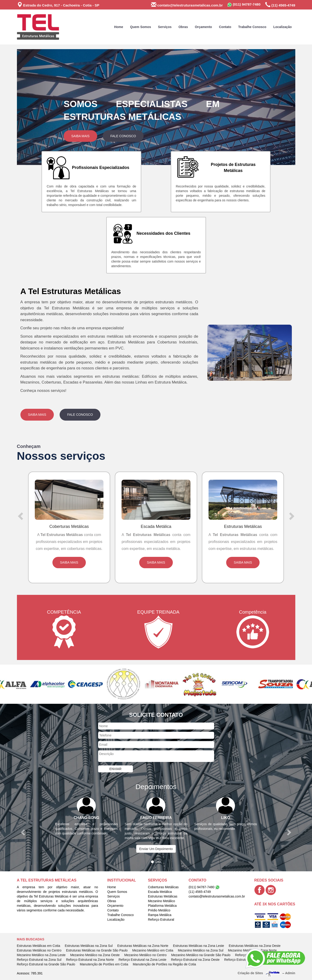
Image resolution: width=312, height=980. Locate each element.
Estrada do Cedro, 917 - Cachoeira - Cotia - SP (58, 5)
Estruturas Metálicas (163, 896)
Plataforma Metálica (162, 906)
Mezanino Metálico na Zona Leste (41, 955)
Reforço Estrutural (161, 920)
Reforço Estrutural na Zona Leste (142, 960)
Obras (183, 27)
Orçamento (203, 27)
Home (119, 27)
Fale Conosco (123, 136)
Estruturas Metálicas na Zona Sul (89, 946)
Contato (225, 27)
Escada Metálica (160, 892)
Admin (290, 973)
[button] (38, 107)
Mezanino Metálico (162, 901)
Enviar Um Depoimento (156, 849)
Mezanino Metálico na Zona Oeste (95, 955)
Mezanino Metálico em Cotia (153, 950)
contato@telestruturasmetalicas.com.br (187, 5)
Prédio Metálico (159, 910)
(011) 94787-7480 (244, 5)
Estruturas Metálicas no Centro (39, 950)
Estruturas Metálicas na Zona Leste (199, 946)
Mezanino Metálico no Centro (145, 955)
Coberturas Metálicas (163, 887)
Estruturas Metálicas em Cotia (39, 946)
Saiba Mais (80, 136)
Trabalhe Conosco (252, 27)
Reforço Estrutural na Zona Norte (90, 960)
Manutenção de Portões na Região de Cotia (164, 964)
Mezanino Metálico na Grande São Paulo (201, 955)
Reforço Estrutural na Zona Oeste (195, 960)
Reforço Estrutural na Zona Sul (39, 960)
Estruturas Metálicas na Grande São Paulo (97, 950)
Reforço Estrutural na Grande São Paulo (46, 964)
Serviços (165, 27)
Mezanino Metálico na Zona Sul (201, 950)
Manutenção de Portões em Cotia (104, 964)
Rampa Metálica (160, 915)
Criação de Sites (250, 973)
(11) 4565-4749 (280, 5)
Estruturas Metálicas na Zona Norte (143, 946)
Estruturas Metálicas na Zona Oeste (255, 946)
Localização (282, 27)
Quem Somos (141, 27)
